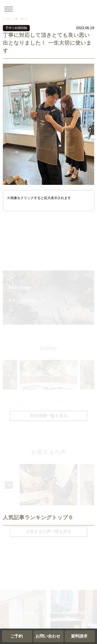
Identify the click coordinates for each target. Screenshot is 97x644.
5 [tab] (46, 401)
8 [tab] (63, 401)
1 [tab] (23, 401)
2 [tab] (29, 401)
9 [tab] (69, 401)
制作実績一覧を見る (49, 416)
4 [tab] (40, 401)
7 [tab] (57, 401)
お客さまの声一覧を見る (49, 531)
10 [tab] (75, 401)
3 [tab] (35, 401)
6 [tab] (52, 401)
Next (88, 375)
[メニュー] (10, 9)
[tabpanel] (48, 389)
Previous (9, 375)
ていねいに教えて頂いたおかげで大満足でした (48, 498)
